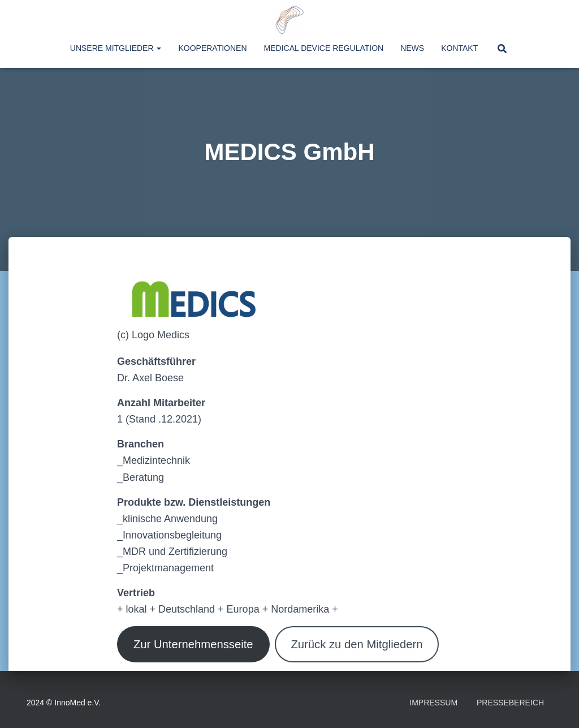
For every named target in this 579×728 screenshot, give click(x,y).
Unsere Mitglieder (116, 48)
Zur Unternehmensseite (193, 644)
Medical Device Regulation (324, 48)
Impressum (433, 703)
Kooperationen (212, 48)
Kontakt (459, 48)
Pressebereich (510, 703)
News (412, 48)
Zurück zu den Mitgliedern (357, 644)
